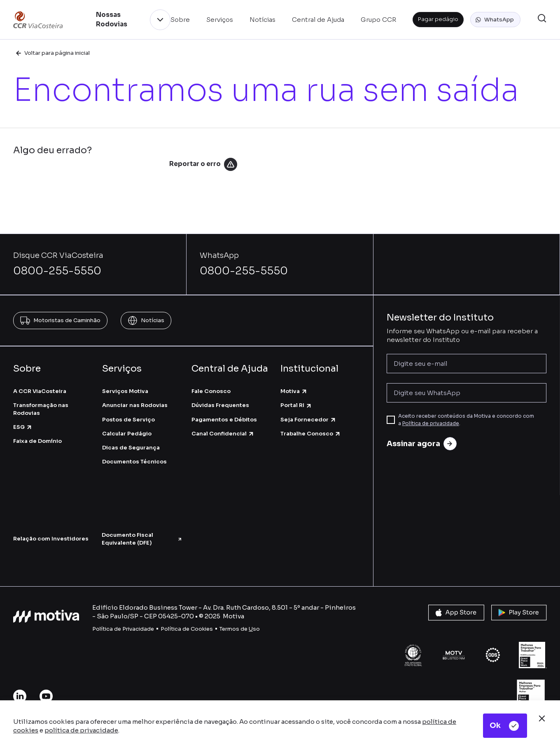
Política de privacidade (431, 423)
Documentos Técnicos (134, 462)
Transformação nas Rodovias (41, 409)
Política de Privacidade (123, 629)
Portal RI (296, 405)
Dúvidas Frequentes (220, 405)
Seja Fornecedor (308, 420)
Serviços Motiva (125, 391)
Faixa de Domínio (37, 441)
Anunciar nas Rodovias (135, 405)
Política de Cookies (187, 629)
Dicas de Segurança (131, 448)
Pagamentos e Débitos (224, 420)
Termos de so (240, 629)
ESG (23, 427)
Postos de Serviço (128, 420)
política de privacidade (81, 730)
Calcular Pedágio (127, 434)
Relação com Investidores (51, 539)
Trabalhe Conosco (311, 434)
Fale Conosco (211, 391)
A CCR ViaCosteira (40, 391)
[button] (495, 20)
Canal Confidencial (223, 434)
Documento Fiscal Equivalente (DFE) (142, 539)
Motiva (294, 391)
